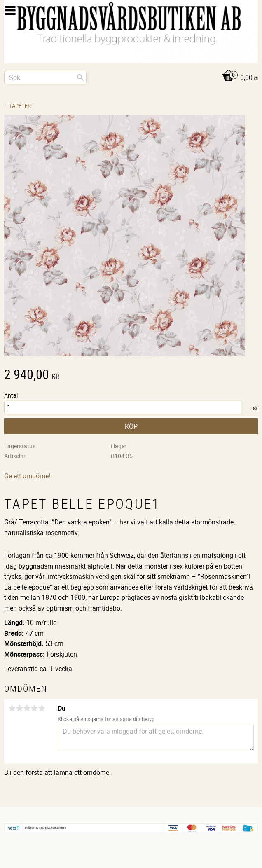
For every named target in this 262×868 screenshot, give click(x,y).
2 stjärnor (19, 708)
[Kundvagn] (131, 78)
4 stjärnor (34, 708)
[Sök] (80, 77)
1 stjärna (12, 708)
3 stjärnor (27, 708)
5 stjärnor (42, 708)
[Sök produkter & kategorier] (45, 77)
